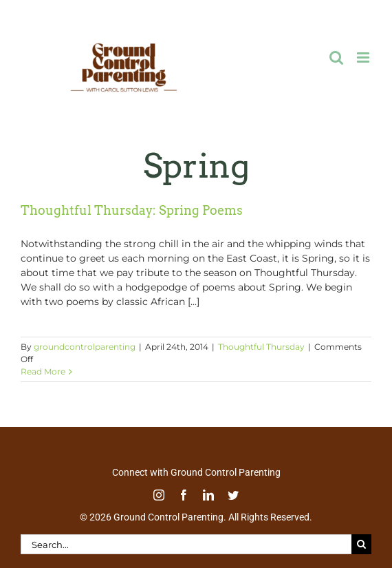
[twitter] (233, 495)
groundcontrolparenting (85, 347)
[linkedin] (208, 495)
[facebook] (184, 495)
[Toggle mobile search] (336, 57)
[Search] (361, 544)
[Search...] (186, 544)
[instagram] (159, 495)
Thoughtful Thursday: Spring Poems (132, 210)
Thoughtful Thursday (261, 347)
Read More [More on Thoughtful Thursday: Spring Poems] (43, 371)
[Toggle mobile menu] (364, 57)
